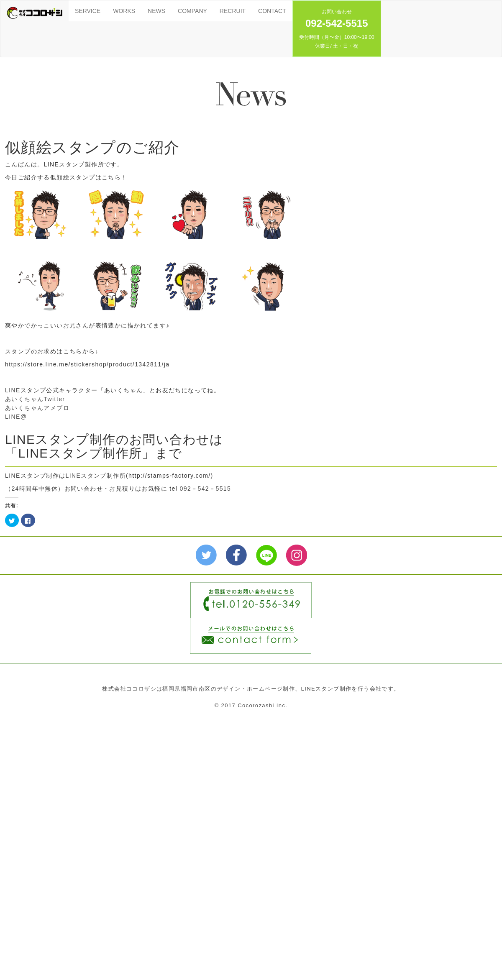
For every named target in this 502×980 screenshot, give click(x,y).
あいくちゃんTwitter (35, 399)
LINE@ (16, 417)
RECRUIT (233, 11)
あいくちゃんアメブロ (37, 408)
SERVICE (88, 11)
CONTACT (272, 11)
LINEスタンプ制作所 (96, 476)
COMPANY (192, 11)
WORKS (124, 11)
